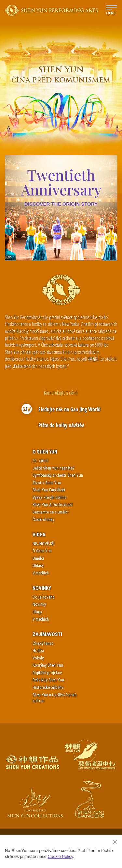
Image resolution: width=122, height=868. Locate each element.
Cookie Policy (61, 856)
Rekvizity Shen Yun (48, 680)
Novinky (42, 588)
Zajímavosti (47, 634)
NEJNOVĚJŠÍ (43, 544)
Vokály (38, 658)
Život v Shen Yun (47, 483)
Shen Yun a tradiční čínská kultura (54, 698)
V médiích (41, 573)
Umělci (38, 558)
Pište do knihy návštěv (61, 425)
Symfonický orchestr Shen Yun (58, 475)
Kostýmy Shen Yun (48, 665)
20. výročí (41, 461)
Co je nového (44, 597)
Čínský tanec (43, 643)
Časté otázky (43, 520)
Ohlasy (38, 565)
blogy (37, 612)
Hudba (38, 651)
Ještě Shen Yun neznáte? (54, 468)
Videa (39, 535)
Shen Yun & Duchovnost (53, 505)
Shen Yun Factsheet (49, 490)
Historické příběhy (48, 687)
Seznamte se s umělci (51, 512)
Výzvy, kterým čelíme (49, 497)
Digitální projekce (47, 673)
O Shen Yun (45, 452)
